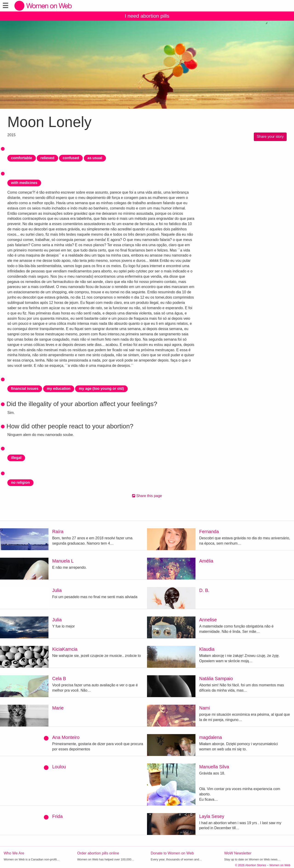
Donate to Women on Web (172, 853)
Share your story (270, 137)
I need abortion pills (147, 16)
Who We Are (14, 853)
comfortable (22, 158)
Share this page (147, 496)
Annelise (208, 620)
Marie (58, 708)
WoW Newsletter (238, 853)
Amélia (206, 561)
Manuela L (63, 561)
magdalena (211, 737)
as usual (95, 158)
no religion (20, 482)
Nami (205, 708)
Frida (57, 816)
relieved (47, 158)
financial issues (25, 389)
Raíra (58, 532)
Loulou (59, 767)
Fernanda (209, 532)
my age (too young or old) (101, 389)
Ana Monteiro (66, 737)
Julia (57, 590)
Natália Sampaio (216, 679)
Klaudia (207, 649)
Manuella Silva (214, 767)
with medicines (24, 183)
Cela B (59, 679)
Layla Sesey (212, 816)
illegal (16, 458)
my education (59, 389)
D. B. (204, 590)
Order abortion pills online (98, 853)
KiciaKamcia (65, 649)
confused (71, 158)
